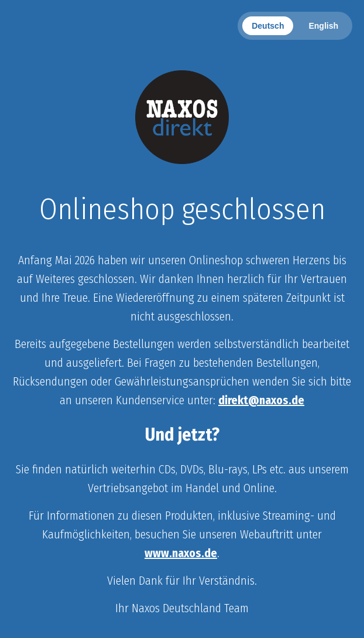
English (323, 26)
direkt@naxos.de (261, 400)
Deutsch (268, 26)
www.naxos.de (181, 553)
